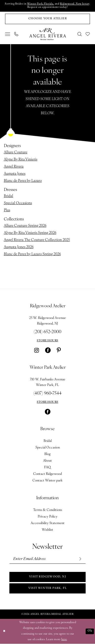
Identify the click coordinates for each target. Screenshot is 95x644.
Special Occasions (18, 204)
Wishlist (48, 530)
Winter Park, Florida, (41, 4)
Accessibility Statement (48, 523)
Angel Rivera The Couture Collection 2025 (37, 240)
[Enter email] (48, 559)
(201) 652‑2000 (48, 332)
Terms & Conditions (48, 510)
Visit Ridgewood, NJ (48, 577)
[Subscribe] (80, 559)
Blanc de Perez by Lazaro (23, 181)
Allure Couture (16, 152)
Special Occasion (48, 448)
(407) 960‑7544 (48, 393)
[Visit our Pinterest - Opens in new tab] (59, 350)
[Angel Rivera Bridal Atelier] (48, 34)
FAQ (48, 467)
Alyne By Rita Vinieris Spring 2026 (30, 233)
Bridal (8, 196)
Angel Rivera (14, 167)
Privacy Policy (48, 517)
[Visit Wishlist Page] (88, 34)
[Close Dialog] (4, 631)
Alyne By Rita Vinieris (21, 160)
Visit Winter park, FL (48, 589)
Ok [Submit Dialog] (90, 631)
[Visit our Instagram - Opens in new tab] (37, 350)
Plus (7, 211)
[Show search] (80, 34)
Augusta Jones (15, 174)
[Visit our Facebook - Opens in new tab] (48, 350)
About (48, 461)
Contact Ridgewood (48, 474)
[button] (8, 34)
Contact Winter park (48, 481)
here (64, 640)
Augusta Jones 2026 (19, 247)
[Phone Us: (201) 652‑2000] (16, 34)
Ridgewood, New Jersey (75, 4)
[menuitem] (8, 34)
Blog (48, 454)
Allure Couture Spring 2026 (25, 226)
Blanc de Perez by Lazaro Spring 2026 (32, 254)
